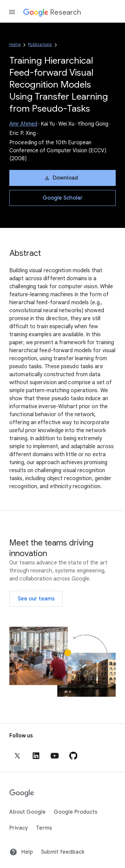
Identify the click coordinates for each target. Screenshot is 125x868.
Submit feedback (63, 852)
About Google (27, 812)
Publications (40, 44)
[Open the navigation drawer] (12, 12)
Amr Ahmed (23, 124)
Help (21, 852)
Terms (44, 828)
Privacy (19, 828)
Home (15, 44)
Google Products (75, 812)
